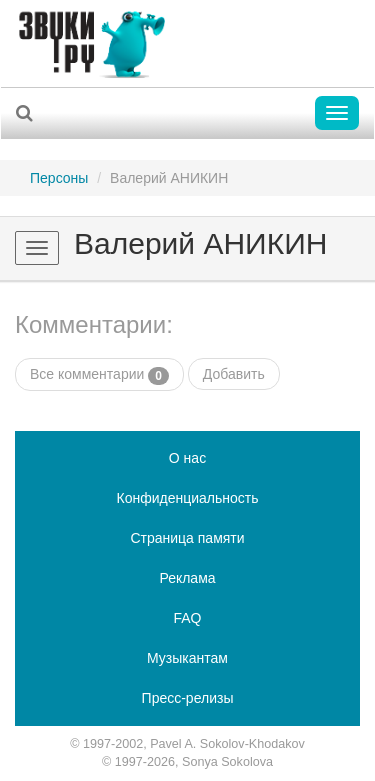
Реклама (187, 578)
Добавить (234, 374)
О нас (187, 458)
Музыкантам (187, 658)
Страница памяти (187, 538)
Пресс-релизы (188, 698)
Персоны (59, 178)
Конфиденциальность (187, 498)
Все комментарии (99, 375)
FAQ (187, 618)
